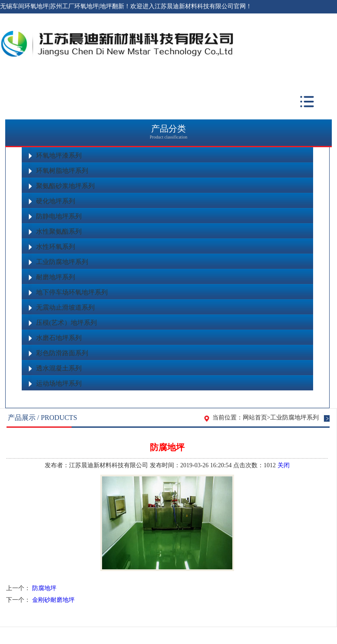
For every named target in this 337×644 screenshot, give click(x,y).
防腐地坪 (44, 588)
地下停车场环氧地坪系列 (72, 292)
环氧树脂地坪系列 (62, 171)
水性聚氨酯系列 (59, 231)
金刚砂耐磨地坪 (53, 600)
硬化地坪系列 (56, 201)
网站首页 (255, 418)
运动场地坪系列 (59, 383)
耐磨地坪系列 (56, 277)
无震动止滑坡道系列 (65, 307)
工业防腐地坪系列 (62, 262)
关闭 (284, 465)
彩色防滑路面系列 (62, 353)
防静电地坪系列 (59, 216)
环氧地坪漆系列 (59, 155)
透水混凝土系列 (59, 368)
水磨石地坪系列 (59, 338)
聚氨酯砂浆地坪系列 (65, 186)
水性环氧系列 (56, 247)
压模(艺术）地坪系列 (66, 323)
